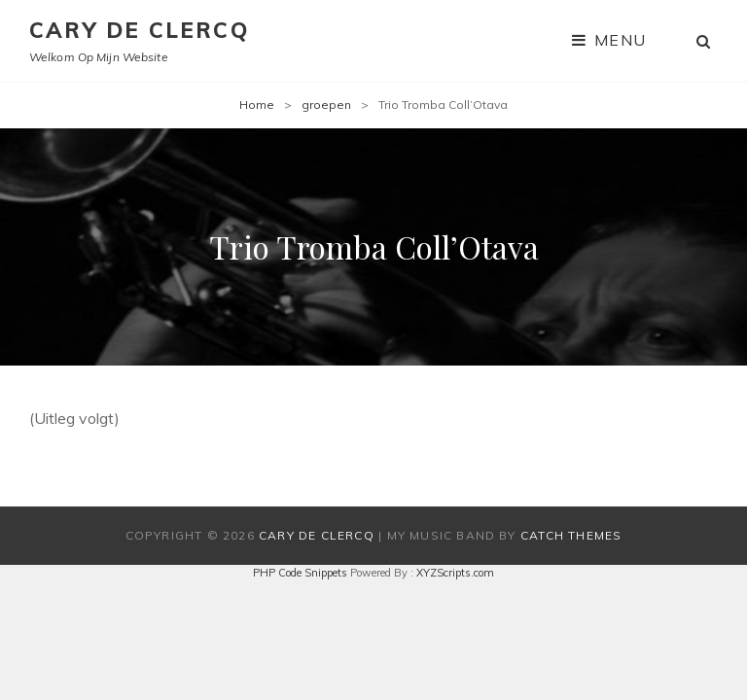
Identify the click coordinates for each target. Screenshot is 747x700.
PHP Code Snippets (300, 573)
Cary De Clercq (139, 30)
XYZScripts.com (455, 573)
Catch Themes (571, 535)
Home (257, 105)
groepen (326, 105)
